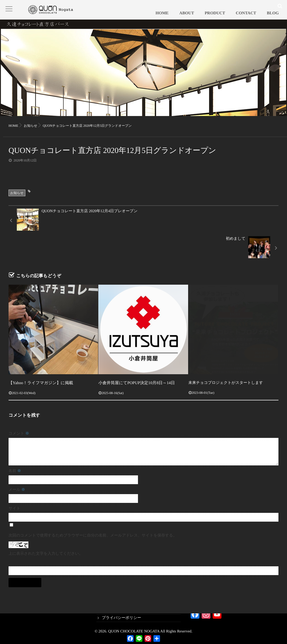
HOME (184, 18)
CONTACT (253, 18)
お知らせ (17, 198)
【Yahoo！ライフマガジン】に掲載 (39, 361)
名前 (15, 448)
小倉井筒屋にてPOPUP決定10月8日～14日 (134, 361)
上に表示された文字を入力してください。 (46, 531)
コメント (19, 411)
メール (17, 467)
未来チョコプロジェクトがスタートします (226, 361)
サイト (14, 486)
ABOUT (204, 18)
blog (105, 610)
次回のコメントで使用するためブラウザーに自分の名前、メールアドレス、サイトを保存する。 (93, 513)
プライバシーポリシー (122, 618)
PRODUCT (227, 18)
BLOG (275, 18)
